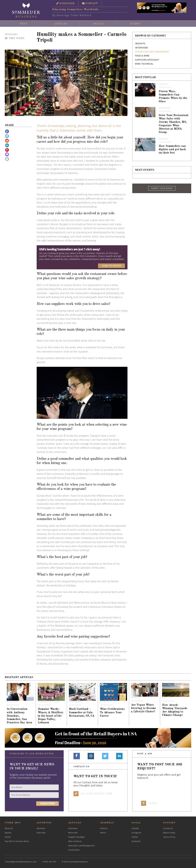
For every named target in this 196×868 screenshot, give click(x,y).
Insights (140, 44)
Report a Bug (169, 833)
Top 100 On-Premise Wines (17, 841)
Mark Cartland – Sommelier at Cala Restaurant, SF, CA (82, 712)
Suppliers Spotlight (147, 60)
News (24, 24)
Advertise (41, 828)
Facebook (136, 841)
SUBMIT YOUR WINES (162, 188)
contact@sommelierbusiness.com (21, 862)
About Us (9, 828)
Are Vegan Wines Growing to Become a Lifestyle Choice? (143, 708)
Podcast (104, 828)
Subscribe (41, 833)
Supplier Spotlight (76, 837)
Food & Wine (142, 56)
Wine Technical (144, 64)
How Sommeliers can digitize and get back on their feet (172, 150)
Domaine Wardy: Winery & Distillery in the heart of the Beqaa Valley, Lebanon (51, 716)
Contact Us (168, 828)
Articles (61, 24)
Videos (103, 833)
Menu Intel (73, 833)
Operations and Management (152, 52)
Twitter (135, 837)
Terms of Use (169, 837)
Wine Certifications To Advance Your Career (112, 712)
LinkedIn (135, 828)
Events (135, 24)
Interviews (11, 34)
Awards (98, 24)
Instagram (136, 833)
